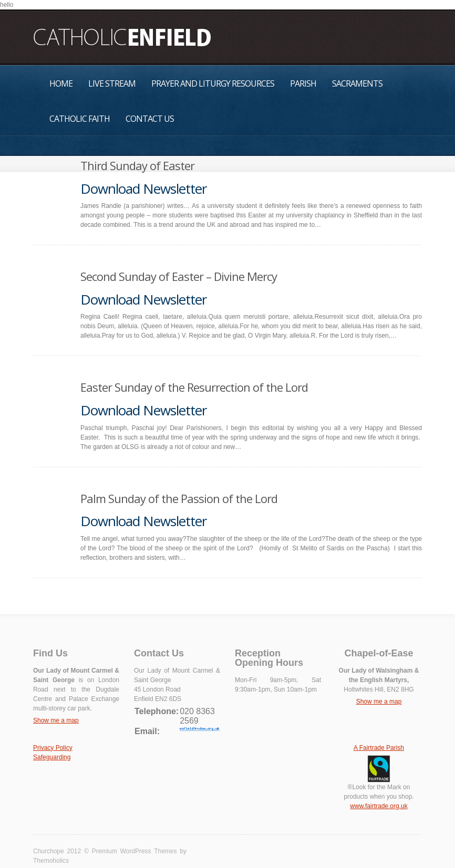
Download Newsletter (143, 189)
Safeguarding (52, 757)
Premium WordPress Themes (135, 851)
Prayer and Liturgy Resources (213, 83)
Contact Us (150, 119)
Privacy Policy (53, 748)
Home (61, 83)
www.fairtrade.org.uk (379, 806)
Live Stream (112, 83)
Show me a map (56, 720)
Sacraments (357, 83)
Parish (303, 83)
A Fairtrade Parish (379, 748)
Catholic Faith (80, 119)
